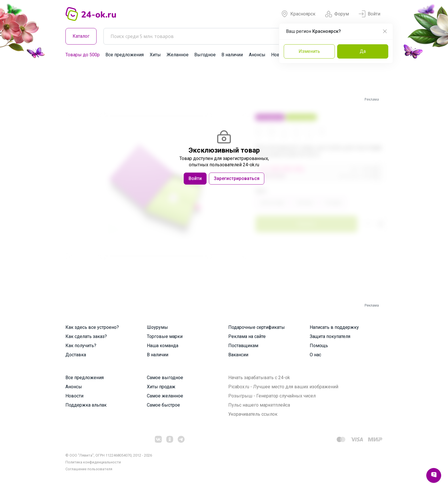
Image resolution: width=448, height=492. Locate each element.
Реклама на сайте (247, 336)
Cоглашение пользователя (89, 469)
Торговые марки (165, 336)
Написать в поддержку (334, 327)
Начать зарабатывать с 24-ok (259, 378)
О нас (315, 355)
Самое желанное (165, 396)
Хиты (155, 55)
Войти (369, 14)
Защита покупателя (330, 336)
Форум (337, 14)
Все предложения (125, 55)
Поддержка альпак (86, 405)
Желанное (178, 55)
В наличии (232, 55)
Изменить (309, 51)
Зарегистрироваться (237, 178)
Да (363, 51)
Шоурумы (157, 327)
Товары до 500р (83, 55)
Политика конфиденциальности (93, 462)
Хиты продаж (161, 387)
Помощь (319, 346)
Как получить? (81, 346)
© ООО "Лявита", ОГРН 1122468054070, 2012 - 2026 (109, 455)
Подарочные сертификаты (257, 327)
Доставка (76, 355)
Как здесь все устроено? (92, 327)
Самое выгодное (165, 378)
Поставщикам (243, 346)
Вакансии (238, 355)
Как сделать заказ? (86, 336)
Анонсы (257, 55)
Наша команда (163, 346)
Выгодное (205, 55)
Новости (74, 396)
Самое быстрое (163, 405)
